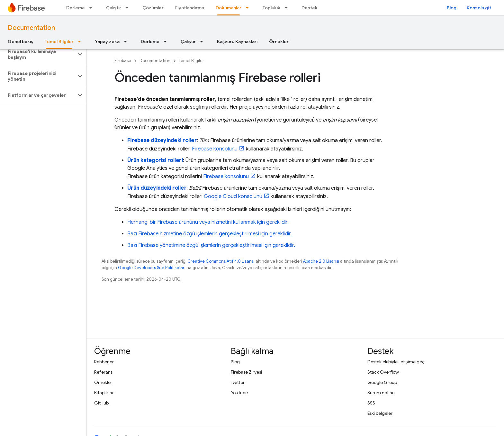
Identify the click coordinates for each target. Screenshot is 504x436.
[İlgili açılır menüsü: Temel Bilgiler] (81, 41)
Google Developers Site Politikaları (152, 268)
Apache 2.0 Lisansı (321, 261)
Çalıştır (114, 8)
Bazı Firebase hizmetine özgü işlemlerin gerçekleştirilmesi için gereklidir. (210, 234)
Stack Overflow (383, 372)
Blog (452, 8)
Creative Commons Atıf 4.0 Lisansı (221, 261)
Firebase (123, 61)
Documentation (31, 28)
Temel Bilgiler (191, 61)
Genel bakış (20, 41)
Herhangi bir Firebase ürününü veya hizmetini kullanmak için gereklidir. (208, 222)
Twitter (238, 382)
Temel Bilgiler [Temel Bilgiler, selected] (59, 41)
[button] (38, 54)
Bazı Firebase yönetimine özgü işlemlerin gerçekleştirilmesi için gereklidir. (211, 245)
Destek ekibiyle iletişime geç (396, 362)
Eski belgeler (380, 413)
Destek (310, 8)
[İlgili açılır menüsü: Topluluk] (288, 8)
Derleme (76, 8)
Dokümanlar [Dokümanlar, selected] (229, 8)
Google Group (382, 382)
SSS (371, 403)
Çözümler (153, 8)
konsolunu (215, 149)
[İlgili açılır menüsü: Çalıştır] (129, 8)
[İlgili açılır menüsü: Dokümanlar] (249, 8)
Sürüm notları (381, 393)
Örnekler (279, 41)
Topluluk (271, 8)
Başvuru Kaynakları (237, 41)
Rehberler (104, 362)
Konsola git (479, 8)
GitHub (101, 403)
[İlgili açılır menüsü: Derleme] (93, 8)
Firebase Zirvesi (246, 372)
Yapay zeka (107, 41)
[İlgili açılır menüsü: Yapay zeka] (127, 41)
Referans (103, 372)
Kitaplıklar (104, 393)
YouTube (239, 393)
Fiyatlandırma (190, 8)
